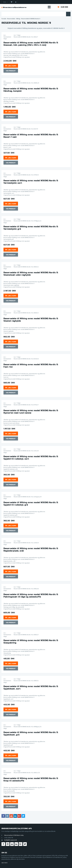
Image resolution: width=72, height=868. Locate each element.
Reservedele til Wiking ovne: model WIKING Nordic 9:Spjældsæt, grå (31, 734)
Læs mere (4, 863)
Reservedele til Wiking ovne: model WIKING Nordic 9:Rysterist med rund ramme (31, 412)
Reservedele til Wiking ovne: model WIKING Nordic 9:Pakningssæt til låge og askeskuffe (31, 596)
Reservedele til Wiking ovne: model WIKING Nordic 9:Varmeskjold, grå (31, 228)
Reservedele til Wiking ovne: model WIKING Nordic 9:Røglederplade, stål (31, 550)
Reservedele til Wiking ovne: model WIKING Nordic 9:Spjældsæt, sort (31, 688)
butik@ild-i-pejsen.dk (11, 840)
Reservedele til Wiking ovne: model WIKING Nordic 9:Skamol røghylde (31, 320)
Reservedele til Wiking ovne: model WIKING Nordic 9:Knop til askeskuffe (31, 780)
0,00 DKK (64, 7)
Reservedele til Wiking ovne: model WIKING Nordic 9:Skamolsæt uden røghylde (31, 274)
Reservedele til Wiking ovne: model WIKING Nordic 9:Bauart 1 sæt (31, 136)
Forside (4, 19)
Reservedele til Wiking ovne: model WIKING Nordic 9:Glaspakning (31, 642)
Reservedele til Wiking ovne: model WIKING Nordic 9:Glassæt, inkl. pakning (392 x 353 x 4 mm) (31, 44)
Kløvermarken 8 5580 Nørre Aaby (14, 835)
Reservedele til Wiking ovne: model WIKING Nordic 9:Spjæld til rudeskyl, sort (31, 458)
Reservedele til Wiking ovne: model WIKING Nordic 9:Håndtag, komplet (31, 90)
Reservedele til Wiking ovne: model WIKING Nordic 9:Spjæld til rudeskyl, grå (31, 504)
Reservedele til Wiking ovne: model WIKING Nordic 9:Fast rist (31, 366)
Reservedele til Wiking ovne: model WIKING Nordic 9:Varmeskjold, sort (31, 182)
